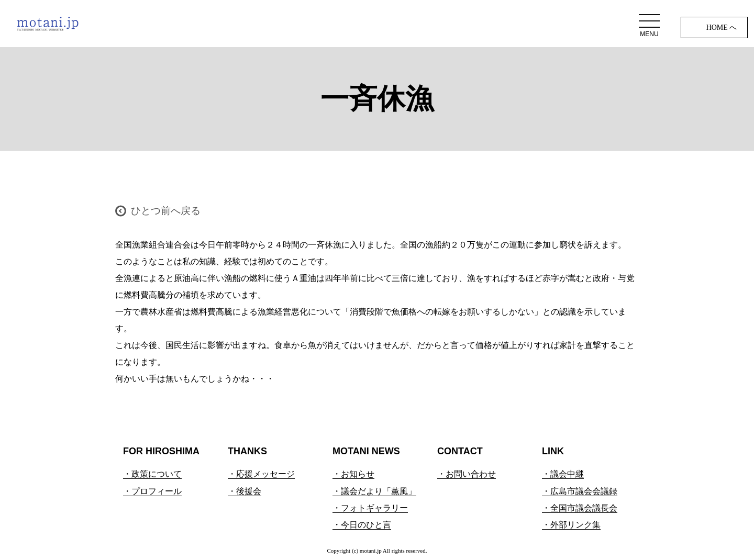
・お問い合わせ (467, 474)
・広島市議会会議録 (580, 491)
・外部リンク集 (571, 525)
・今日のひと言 (362, 525)
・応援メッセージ (261, 474)
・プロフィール (152, 491)
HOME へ (722, 27)
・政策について (152, 474)
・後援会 (245, 491)
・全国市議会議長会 (580, 508)
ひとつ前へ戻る (166, 211)
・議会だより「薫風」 (374, 491)
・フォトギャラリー (370, 508)
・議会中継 (563, 474)
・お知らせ (353, 474)
